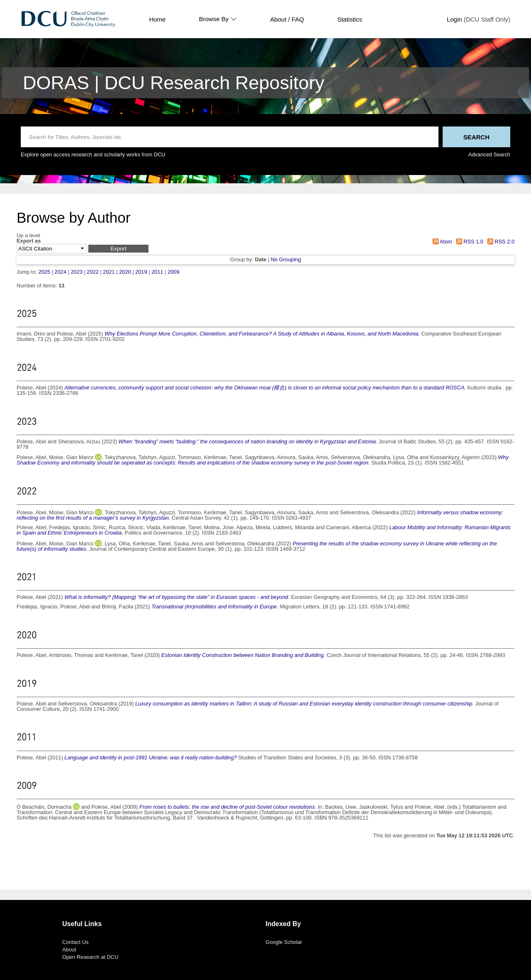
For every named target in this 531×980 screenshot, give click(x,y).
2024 (61, 272)
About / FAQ (287, 19)
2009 (173, 272)
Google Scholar (284, 942)
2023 (76, 272)
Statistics (350, 19)
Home (157, 19)
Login (454, 19)
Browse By (218, 19)
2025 (44, 272)
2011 (157, 272)
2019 (141, 272)
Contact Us (75, 942)
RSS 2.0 (499, 242)
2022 (93, 272)
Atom (441, 242)
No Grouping (286, 259)
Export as (29, 241)
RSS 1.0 (468, 242)
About (69, 950)
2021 (109, 272)
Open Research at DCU (90, 957)
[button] (118, 249)
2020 (125, 272)
